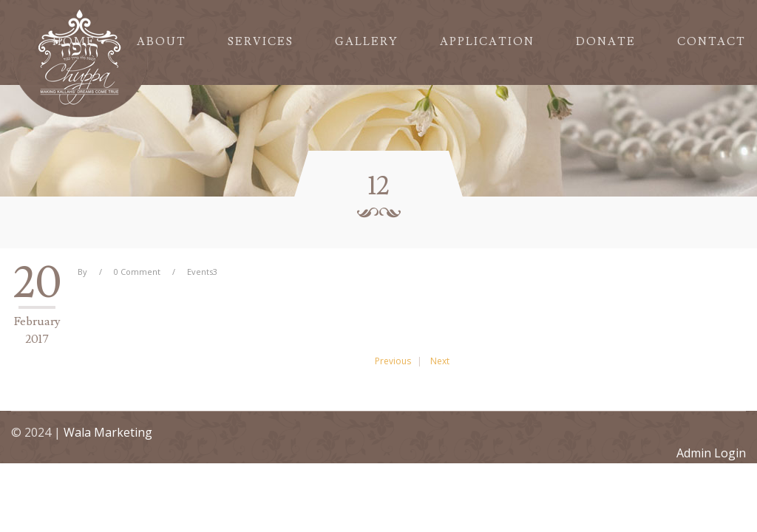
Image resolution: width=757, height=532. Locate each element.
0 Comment (137, 272)
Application (487, 42)
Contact (712, 42)
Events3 (202, 272)
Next (440, 361)
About (162, 42)
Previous (393, 361)
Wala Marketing (108, 432)
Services (261, 42)
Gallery (367, 42)
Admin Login (711, 453)
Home (74, 42)
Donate (606, 42)
